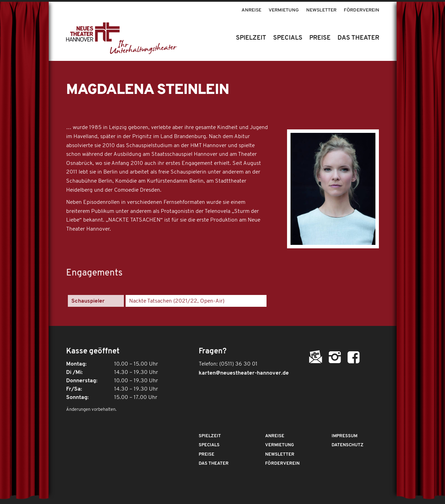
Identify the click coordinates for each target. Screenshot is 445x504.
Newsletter (321, 10)
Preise (206, 454)
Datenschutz (348, 445)
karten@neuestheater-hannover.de (244, 373)
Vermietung (284, 10)
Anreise (251, 10)
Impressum (344, 436)
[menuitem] (252, 7)
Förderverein (361, 10)
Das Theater (214, 463)
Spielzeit (210, 436)
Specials (209, 445)
